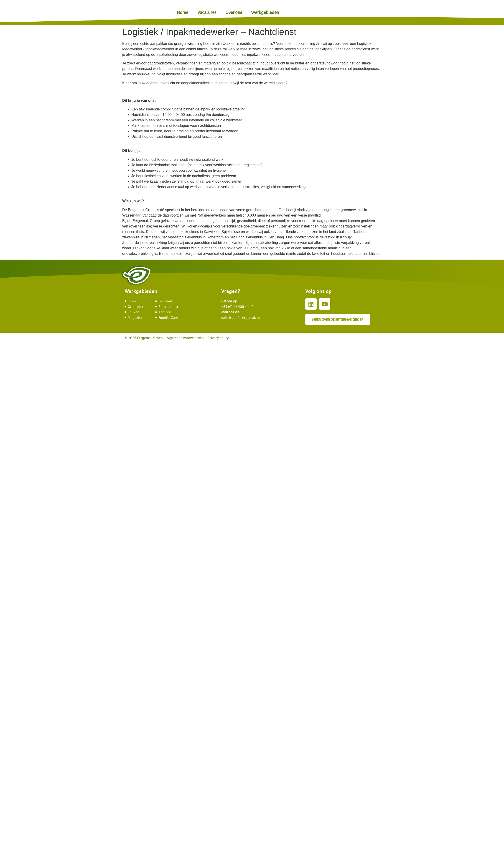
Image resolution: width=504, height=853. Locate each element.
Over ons (234, 12)
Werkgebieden (265, 12)
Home (183, 12)
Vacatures (207, 12)
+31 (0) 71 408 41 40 (237, 306)
